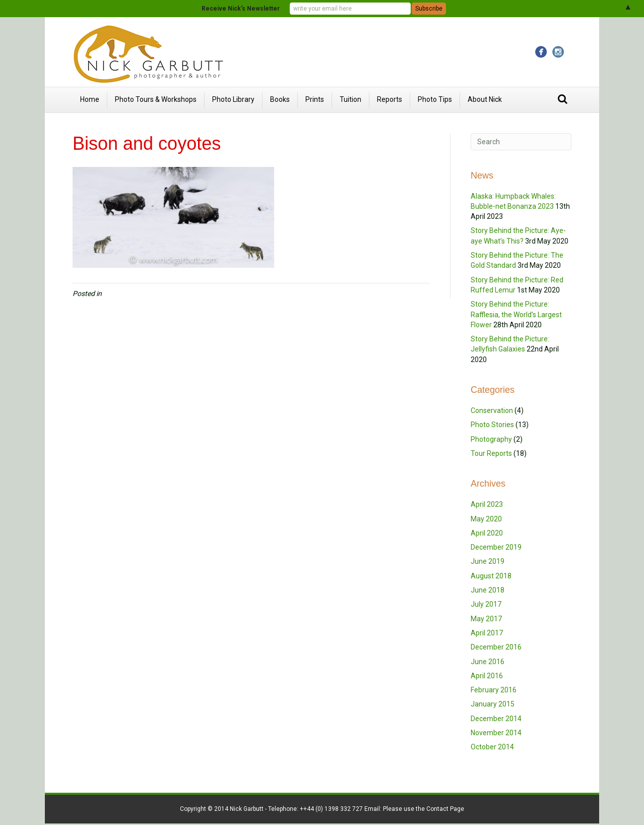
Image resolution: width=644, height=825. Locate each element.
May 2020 (486, 519)
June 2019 (488, 561)
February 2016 (494, 690)
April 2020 (487, 533)
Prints (315, 99)
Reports (390, 99)
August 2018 (491, 576)
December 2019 (496, 547)
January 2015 (493, 704)
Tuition (350, 99)
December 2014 (496, 719)
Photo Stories (492, 425)
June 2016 (488, 662)
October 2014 (492, 747)
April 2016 (487, 676)
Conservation (492, 410)
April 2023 (487, 504)
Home (90, 99)
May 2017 (486, 619)
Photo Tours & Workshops (156, 99)
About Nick (485, 99)
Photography (491, 439)
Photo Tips (435, 99)
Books (280, 99)
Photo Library (233, 99)
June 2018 (488, 590)
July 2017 (486, 604)
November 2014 (496, 733)
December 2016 (496, 647)
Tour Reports (491, 453)
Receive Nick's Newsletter (241, 9)
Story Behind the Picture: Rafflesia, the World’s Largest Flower (516, 314)
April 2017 (487, 633)
